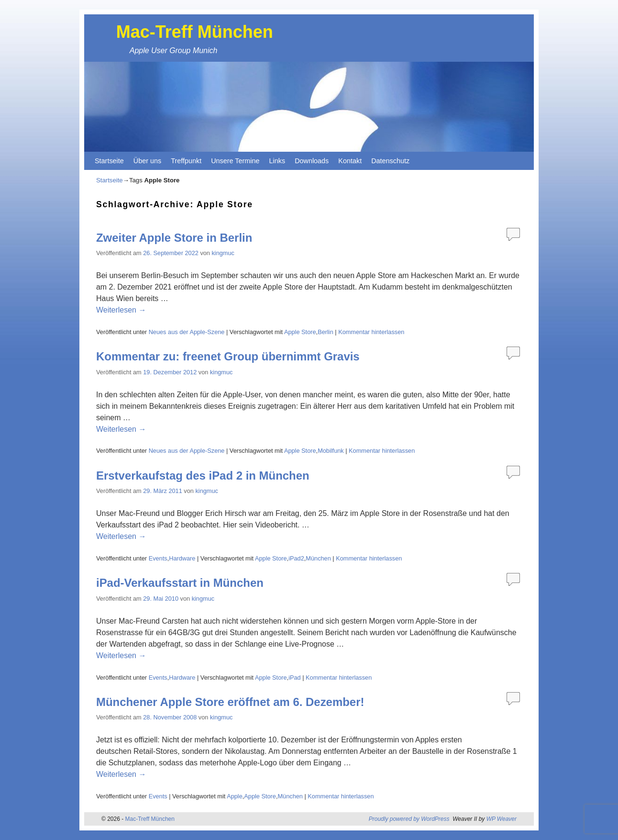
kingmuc (223, 253)
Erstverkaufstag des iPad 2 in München (203, 476)
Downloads (312, 161)
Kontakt (350, 161)
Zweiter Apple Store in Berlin (174, 238)
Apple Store (300, 332)
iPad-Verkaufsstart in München (180, 583)
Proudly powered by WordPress (409, 819)
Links (277, 161)
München (318, 558)
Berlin (326, 332)
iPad (295, 678)
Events (158, 558)
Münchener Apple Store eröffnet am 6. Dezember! (230, 702)
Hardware (182, 558)
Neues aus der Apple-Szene (187, 332)
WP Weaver (502, 819)
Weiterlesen (121, 310)
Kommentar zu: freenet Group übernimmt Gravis (228, 356)
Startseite (109, 161)
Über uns (147, 161)
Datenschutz (390, 161)
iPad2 (296, 558)
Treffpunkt (186, 161)
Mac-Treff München (195, 32)
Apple (235, 796)
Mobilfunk (331, 451)
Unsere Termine (235, 161)
